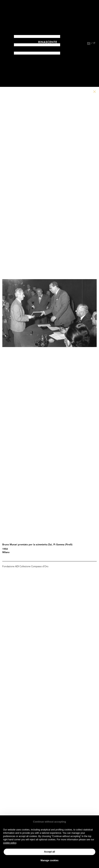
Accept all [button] (50, 852)
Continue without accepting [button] (49, 822)
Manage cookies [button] (50, 860)
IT (94, 43)
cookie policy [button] (10, 843)
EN (89, 43)
